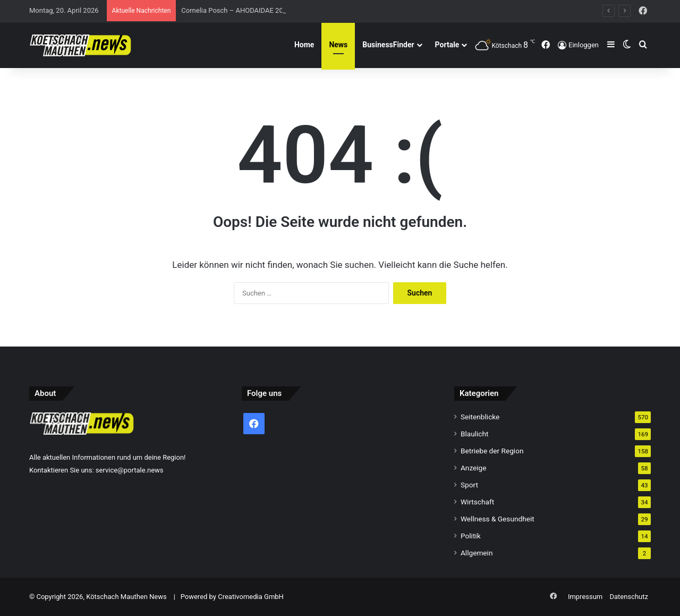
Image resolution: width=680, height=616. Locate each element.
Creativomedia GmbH (251, 597)
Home (304, 45)
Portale (447, 45)
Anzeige (474, 468)
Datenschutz (629, 597)
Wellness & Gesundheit (498, 519)
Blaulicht (475, 434)
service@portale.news (130, 470)
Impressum (585, 597)
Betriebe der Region (492, 451)
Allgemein (477, 553)
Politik (471, 536)
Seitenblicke (480, 417)
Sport (469, 485)
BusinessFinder (388, 45)
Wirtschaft (477, 502)
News (338, 45)
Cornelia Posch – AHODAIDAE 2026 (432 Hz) (250, 10)
